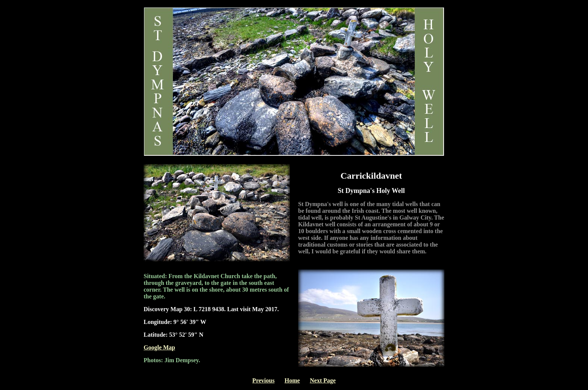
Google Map (159, 347)
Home (292, 380)
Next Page (323, 380)
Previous (263, 380)
